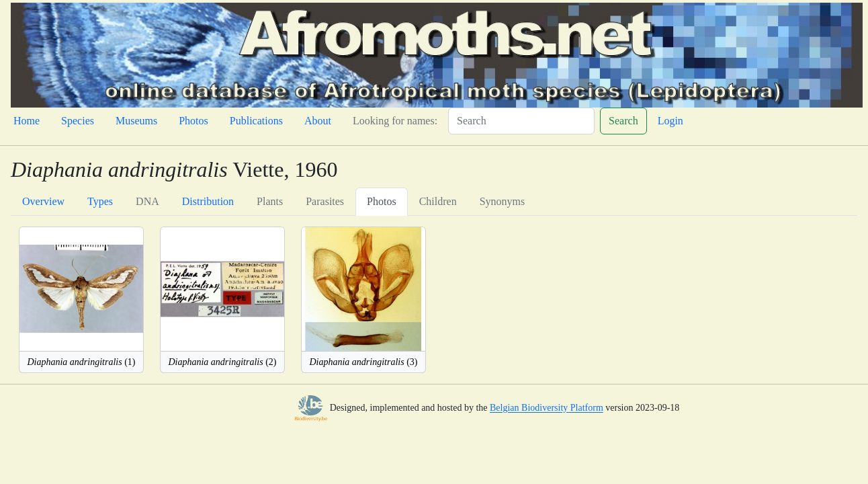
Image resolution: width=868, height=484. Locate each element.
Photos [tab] (382, 201)
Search (623, 121)
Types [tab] (100, 201)
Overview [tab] (43, 201)
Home (27, 121)
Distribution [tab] (208, 201)
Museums (136, 121)
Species (78, 121)
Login (670, 121)
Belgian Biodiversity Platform (547, 408)
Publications (256, 121)
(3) (363, 362)
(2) (222, 362)
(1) (81, 362)
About (318, 121)
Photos (193, 121)
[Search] (521, 121)
